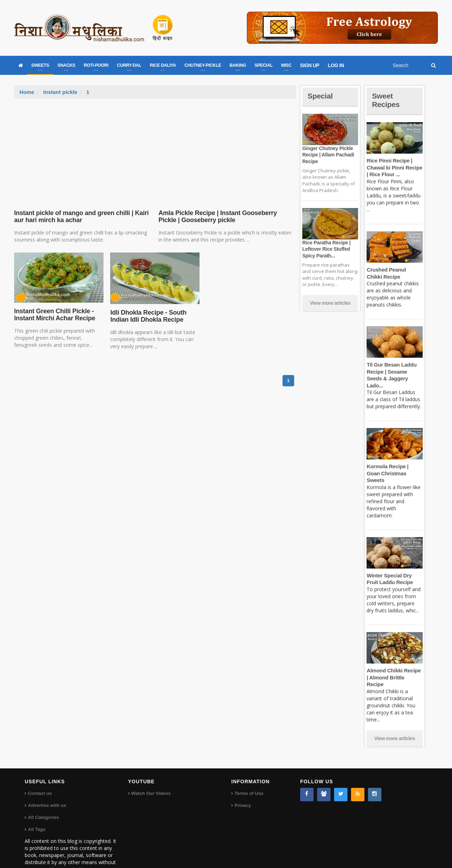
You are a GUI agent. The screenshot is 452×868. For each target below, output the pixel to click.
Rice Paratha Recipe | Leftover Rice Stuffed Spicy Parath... (326, 249)
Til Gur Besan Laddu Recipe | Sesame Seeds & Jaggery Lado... (394, 371)
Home (27, 92)
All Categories (43, 796)
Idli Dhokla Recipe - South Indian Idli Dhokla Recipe (148, 316)
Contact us (40, 772)
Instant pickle (60, 92)
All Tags (37, 808)
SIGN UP (310, 65)
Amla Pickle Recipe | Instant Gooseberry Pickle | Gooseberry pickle (226, 216)
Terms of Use (249, 772)
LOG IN (336, 65)
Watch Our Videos (151, 772)
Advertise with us (47, 784)
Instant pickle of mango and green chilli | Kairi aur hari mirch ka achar (80, 216)
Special (321, 96)
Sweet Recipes (386, 100)
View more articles (330, 303)
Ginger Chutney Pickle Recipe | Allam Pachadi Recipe (328, 155)
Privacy (243, 784)
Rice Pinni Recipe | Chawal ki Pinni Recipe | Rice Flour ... (394, 167)
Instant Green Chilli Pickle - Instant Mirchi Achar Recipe (54, 315)
